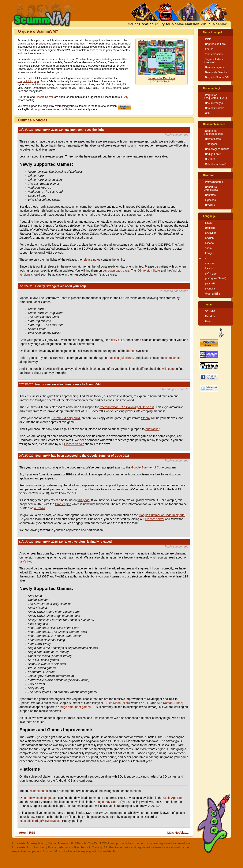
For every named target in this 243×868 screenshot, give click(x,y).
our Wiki (40, 508)
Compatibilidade (214, 108)
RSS (32, 833)
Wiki (208, 113)
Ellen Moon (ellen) (118, 703)
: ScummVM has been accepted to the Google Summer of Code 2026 (74, 456)
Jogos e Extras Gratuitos (214, 61)
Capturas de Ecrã (215, 44)
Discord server (155, 519)
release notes (91, 260)
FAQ (125, 97)
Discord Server (44, 97)
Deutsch (210, 228)
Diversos (209, 175)
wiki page (168, 369)
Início (208, 39)
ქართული (212, 273)
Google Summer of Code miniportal (162, 515)
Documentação (213, 88)
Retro (208, 322)
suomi (209, 248)
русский (210, 284)
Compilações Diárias (217, 149)
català (209, 223)
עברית (203, 258)
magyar (210, 263)
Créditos (210, 205)
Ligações (210, 200)
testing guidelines (122, 358)
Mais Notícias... (178, 833)
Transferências (214, 54)
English (209, 238)
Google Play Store (106, 802)
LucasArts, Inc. (22, 847)
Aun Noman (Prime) (170, 703)
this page (84, 500)
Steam (145, 418)
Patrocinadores (214, 182)
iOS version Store (148, 270)
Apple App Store (174, 798)
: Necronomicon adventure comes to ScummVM (60, 384)
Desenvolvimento (214, 124)
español (210, 243)
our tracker (152, 429)
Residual (210, 316)
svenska (210, 289)
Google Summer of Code (148, 467)
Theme (207, 305)
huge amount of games (76, 707)
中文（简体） (213, 294)
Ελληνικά (210, 233)
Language (209, 216)
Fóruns (209, 49)
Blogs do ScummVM (217, 77)
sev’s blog (26, 561)
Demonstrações (214, 67)
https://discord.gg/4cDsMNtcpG (40, 821)
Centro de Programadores (214, 132)
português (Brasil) (216, 279)
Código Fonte (213, 154)
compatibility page (28, 81)
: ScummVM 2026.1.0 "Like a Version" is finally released (65, 542)
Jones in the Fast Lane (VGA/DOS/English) (162, 80)
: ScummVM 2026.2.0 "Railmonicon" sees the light (61, 130)
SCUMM (210, 311)
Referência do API (216, 164)
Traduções (211, 144)
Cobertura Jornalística (211, 188)
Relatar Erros (213, 139)
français (210, 253)
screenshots (172, 358)
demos (131, 351)
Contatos (210, 195)
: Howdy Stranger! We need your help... (53, 286)
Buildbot (210, 159)
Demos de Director (216, 72)
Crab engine (63, 504)
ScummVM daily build (66, 418)
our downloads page (116, 270)
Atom (23, 833)
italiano (209, 268)
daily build (117, 340)
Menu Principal (213, 32)
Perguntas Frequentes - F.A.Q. (216, 97)
